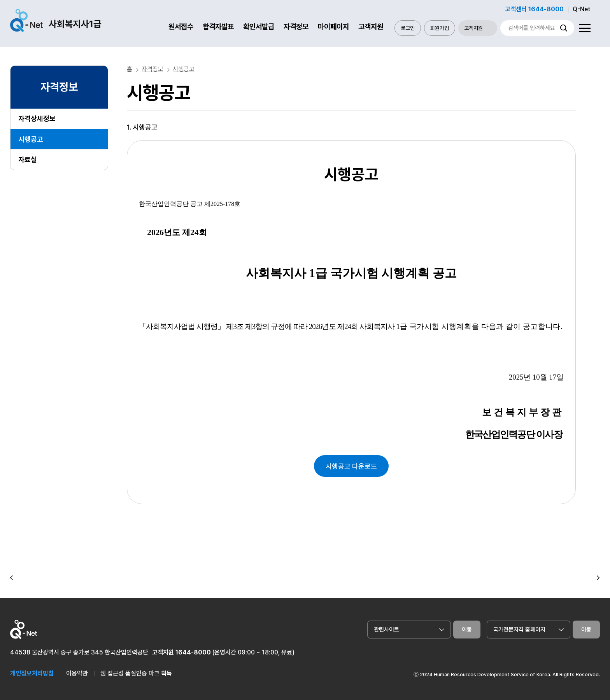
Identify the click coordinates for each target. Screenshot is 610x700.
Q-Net (582, 9)
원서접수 (181, 27)
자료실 (28, 159)
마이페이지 (333, 27)
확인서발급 (259, 27)
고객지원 (371, 27)
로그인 (408, 28)
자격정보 (296, 27)
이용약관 (77, 673)
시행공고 (31, 139)
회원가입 (440, 28)
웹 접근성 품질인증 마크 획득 (136, 673)
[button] (12, 578)
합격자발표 (218, 27)
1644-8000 (193, 652)
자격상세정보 (37, 119)
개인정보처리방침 (32, 673)
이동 (467, 630)
